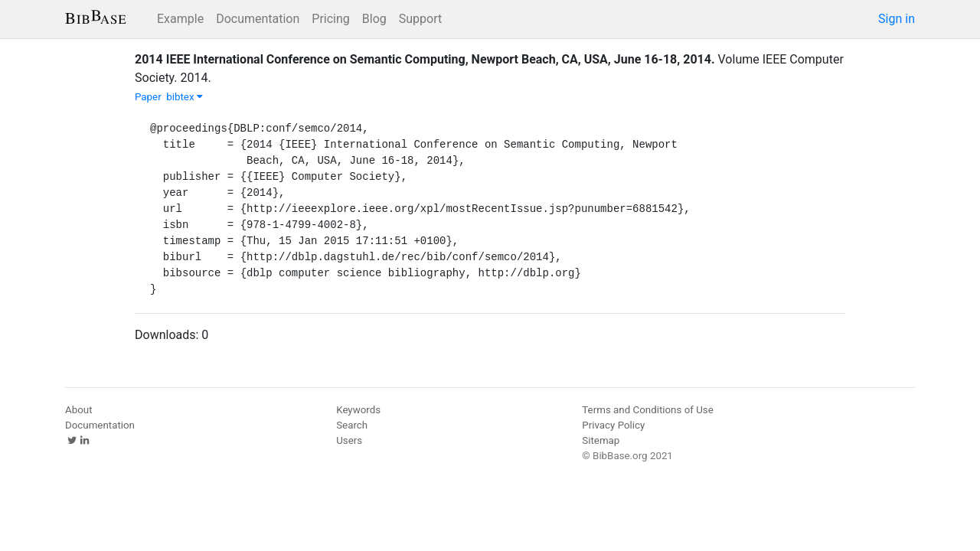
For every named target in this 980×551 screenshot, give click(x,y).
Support (420, 19)
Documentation (258, 19)
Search (352, 425)
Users (349, 440)
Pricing (331, 19)
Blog (374, 19)
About (79, 410)
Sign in (897, 19)
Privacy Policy (613, 425)
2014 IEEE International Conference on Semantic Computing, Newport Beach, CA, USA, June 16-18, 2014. (425, 59)
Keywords (358, 410)
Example (180, 19)
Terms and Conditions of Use (647, 410)
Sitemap (601, 440)
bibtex (185, 97)
